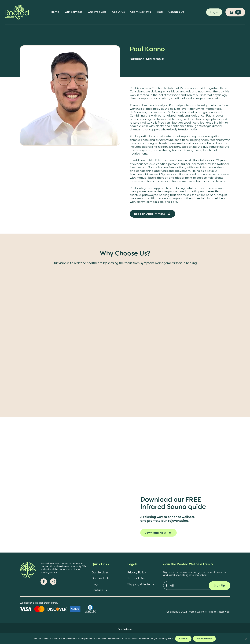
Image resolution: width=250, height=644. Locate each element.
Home (55, 12)
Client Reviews (141, 12)
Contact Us (176, 12)
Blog (160, 12)
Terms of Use (136, 578)
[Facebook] (44, 582)
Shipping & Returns (141, 584)
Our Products (97, 12)
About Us (118, 12)
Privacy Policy (137, 572)
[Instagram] (53, 582)
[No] (246, 639)
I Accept (183, 639)
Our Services (74, 12)
